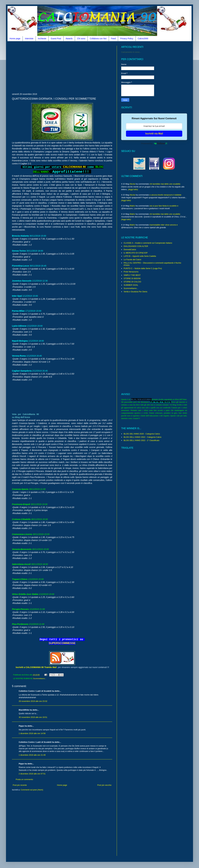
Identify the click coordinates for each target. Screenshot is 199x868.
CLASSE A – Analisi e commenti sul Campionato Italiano (148, 243)
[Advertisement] (47, 67)
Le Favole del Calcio (132, 260)
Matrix (132, 206)
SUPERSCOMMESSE (62, 643)
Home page (15, 39)
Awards (69, 39)
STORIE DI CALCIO (132, 282)
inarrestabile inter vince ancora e (164, 225)
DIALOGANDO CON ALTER (136, 246)
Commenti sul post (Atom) (32, 790)
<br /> (28, 397)
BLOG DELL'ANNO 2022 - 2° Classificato (141, 440)
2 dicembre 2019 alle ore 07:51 (32, 774)
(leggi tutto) (133, 189)
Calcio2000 (143, 39)
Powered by (154, 143)
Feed (113, 39)
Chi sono (81, 39)
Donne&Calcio (130, 250)
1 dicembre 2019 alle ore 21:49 (32, 755)
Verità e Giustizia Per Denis (135, 292)
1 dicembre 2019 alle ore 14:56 (32, 733)
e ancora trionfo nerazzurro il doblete (165, 195)
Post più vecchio (104, 785)
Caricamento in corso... (131, 52)
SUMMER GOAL (131, 285)
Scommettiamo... (40, 678)
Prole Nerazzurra (131, 272)
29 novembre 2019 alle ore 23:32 (33, 701)
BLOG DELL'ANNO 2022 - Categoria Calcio (142, 437)
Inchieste (42, 39)
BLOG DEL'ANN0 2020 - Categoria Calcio (142, 434)
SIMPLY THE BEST (132, 275)
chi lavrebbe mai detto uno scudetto (165, 184)
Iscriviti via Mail (154, 134)
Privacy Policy (127, 39)
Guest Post (56, 39)
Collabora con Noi (98, 39)
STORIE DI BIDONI (132, 278)
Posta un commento (24, 779)
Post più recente (20, 785)
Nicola (132, 184)
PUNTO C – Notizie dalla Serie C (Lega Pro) (143, 268)
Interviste (29, 39)
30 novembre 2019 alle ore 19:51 (33, 717)
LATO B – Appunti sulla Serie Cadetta (140, 256)
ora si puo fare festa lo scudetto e (164, 206)
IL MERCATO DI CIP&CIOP (136, 253)
